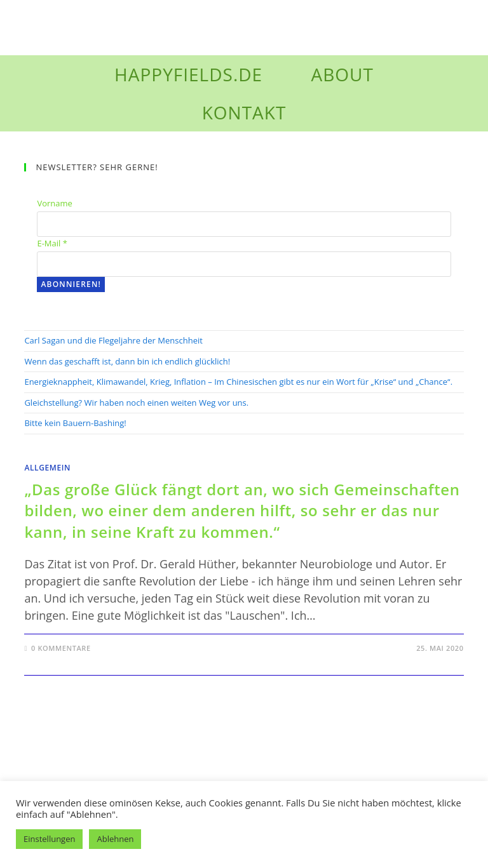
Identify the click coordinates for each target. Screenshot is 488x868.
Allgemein (47, 468)
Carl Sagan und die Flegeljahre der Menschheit (113, 340)
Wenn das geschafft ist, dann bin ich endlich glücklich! (127, 361)
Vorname (54, 203)
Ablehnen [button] (115, 839)
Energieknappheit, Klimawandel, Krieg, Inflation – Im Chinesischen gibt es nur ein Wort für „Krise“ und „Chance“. (240, 382)
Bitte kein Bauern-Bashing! (75, 423)
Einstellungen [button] (49, 839)
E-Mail (52, 243)
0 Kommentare (61, 648)
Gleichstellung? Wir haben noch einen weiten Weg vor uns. (136, 403)
